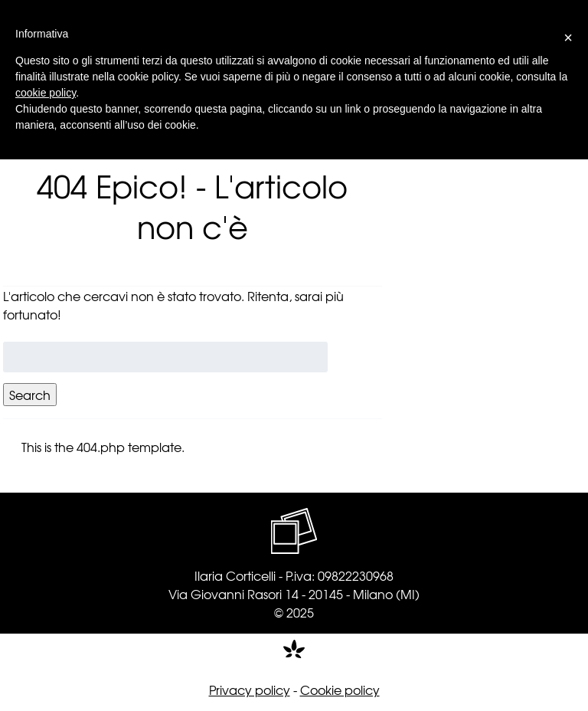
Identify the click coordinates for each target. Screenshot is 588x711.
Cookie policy (340, 690)
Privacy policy (250, 690)
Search (30, 395)
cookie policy (46, 93)
